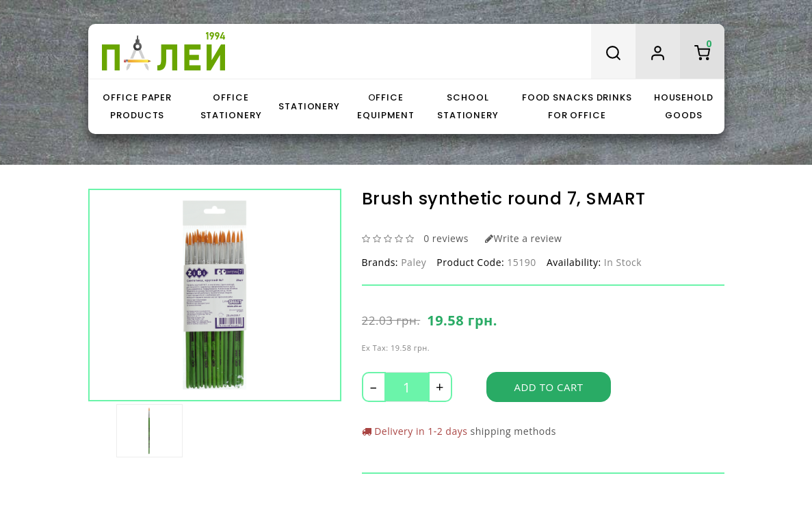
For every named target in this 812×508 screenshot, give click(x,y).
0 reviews (446, 238)
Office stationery (231, 106)
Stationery (309, 106)
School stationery (468, 106)
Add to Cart (549, 387)
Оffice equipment (386, 106)
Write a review (523, 238)
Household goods (684, 106)
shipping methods (513, 431)
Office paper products (137, 106)
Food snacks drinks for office (577, 106)
